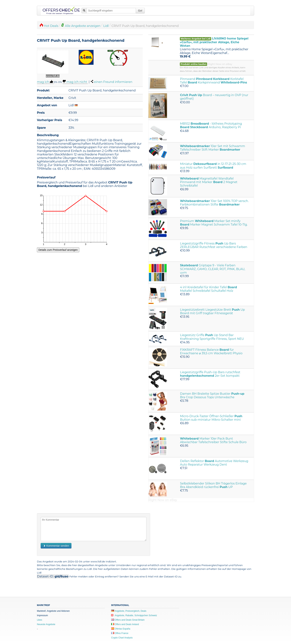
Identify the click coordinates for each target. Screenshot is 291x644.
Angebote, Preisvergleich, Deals (129, 611)
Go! (140, 11)
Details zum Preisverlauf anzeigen (58, 250)
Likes (40, 620)
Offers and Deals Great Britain (128, 620)
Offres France (120, 633)
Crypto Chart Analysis (122, 638)
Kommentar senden (56, 546)
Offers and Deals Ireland (125, 624)
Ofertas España (121, 629)
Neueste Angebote (46, 624)
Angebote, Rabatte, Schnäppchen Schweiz (134, 615)
